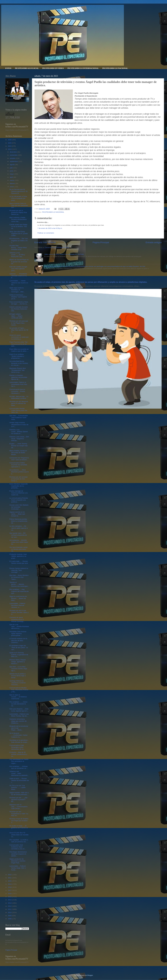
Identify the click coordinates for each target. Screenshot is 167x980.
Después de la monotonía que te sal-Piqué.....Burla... (19, 728)
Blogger (90, 975)
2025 (10, 143)
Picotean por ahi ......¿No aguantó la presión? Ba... (18, 800)
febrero (13, 183)
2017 (10, 890)
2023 (10, 149)
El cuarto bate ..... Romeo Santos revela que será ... (19, 563)
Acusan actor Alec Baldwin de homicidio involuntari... (19, 507)
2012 (10, 906)
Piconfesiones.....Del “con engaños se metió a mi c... (19, 240)
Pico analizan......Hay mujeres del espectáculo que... (19, 591)
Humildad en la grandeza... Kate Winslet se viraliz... (19, 741)
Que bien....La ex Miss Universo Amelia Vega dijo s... (18, 669)
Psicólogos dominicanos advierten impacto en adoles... (18, 854)
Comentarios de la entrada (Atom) (57, 247)
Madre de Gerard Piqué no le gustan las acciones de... (19, 262)
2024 (10, 146)
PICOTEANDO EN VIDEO (53, 68)
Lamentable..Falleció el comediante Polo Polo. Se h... (18, 384)
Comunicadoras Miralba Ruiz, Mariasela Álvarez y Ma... (19, 690)
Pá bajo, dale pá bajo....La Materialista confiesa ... (19, 397)
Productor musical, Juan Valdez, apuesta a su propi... (18, 556)
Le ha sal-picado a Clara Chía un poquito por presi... (18, 198)
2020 (10, 881)
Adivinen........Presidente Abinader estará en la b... (18, 276)
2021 (10, 878)
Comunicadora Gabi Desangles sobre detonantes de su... (17, 747)
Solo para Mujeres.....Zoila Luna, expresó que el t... (19, 710)
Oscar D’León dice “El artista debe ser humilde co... (19, 835)
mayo (12, 174)
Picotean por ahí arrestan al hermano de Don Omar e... (19, 479)
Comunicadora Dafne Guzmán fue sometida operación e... (18, 465)
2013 (10, 903)
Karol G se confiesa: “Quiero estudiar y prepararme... (17, 356)
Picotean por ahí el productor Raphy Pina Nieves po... (18, 212)
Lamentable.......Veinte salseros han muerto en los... (19, 283)
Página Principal (101, 242)
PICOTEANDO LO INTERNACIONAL (83, 68)
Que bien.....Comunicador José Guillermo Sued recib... (19, 418)
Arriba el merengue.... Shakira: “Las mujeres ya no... (18, 297)
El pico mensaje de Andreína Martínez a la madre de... (19, 493)
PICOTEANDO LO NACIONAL (115, 68)
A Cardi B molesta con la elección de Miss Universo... (18, 640)
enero (12, 187)
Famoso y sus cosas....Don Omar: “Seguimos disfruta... (19, 439)
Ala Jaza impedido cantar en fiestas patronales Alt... (19, 549)
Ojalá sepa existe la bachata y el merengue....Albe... (17, 290)
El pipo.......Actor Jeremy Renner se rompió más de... (19, 446)
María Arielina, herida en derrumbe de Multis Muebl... (18, 453)
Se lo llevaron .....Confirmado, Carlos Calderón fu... (18, 735)
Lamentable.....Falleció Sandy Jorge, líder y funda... (18, 868)
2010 (10, 912)
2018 (10, 887)
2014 (10, 900)
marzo (12, 180)
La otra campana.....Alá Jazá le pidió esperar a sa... (19, 528)
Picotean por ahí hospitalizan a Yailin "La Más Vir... (19, 814)
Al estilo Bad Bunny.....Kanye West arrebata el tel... (18, 248)
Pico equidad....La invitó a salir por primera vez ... (19, 841)
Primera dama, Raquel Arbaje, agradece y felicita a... (18, 662)
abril (12, 177)
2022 (10, 875)
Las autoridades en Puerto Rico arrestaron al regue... (19, 761)
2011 (10, 909)
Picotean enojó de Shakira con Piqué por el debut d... (19, 821)
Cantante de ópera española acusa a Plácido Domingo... (17, 619)
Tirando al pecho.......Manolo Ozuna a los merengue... (19, 584)
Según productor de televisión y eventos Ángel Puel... (17, 861)
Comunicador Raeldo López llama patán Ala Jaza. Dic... (18, 410)
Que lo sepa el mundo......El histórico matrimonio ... (18, 697)
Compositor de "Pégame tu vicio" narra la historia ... (19, 459)
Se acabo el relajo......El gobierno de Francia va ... (19, 828)
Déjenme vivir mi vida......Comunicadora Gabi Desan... (18, 807)
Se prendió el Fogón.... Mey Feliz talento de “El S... (19, 330)
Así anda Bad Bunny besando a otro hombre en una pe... (19, 363)
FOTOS (8, 68)
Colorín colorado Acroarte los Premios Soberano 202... (19, 309)
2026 (10, 140)
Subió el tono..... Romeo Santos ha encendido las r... (19, 780)
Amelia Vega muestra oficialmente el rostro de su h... (19, 424)
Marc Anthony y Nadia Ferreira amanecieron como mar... (18, 219)
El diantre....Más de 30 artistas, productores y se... (18, 754)
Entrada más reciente (45, 242)
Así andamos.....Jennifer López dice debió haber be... (19, 542)
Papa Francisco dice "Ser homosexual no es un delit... (19, 344)
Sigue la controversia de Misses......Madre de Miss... (18, 598)
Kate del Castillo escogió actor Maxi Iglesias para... (18, 269)
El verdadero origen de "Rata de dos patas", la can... (19, 648)
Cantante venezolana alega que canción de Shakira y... (18, 721)
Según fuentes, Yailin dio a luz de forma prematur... (19, 794)
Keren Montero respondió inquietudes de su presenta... (19, 486)
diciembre (14, 152)
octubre (13, 158)
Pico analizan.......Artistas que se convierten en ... (19, 767)
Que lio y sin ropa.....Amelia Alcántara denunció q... (19, 626)
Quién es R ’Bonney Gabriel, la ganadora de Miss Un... (19, 655)
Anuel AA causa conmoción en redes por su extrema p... (19, 337)
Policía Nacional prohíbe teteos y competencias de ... (18, 521)
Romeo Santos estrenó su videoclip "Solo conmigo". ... (19, 570)
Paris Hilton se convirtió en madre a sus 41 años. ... (19, 350)
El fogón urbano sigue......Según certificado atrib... (17, 316)
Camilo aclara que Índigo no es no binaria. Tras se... (18, 226)
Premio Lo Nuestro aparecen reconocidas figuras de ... (18, 377)
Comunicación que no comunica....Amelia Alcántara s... (17, 391)
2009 (10, 916)
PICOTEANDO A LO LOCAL (27, 68)
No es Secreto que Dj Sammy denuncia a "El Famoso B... (19, 191)
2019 (10, 884)
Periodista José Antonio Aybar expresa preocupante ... (18, 634)
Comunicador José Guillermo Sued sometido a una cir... (18, 847)
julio (12, 168)
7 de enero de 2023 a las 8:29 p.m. (50, 228)
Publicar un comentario (46, 233)
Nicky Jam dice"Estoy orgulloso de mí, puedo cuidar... (19, 234)
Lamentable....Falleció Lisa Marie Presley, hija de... (19, 715)
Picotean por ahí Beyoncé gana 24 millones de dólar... (19, 403)
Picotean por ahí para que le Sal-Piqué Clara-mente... (19, 323)
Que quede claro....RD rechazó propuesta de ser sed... (18, 535)
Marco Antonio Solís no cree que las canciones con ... (19, 205)
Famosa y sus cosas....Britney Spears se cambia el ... (19, 432)
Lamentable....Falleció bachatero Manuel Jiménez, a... (17, 605)
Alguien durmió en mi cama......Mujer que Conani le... (17, 514)
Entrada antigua (154, 242)
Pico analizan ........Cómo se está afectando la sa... (18, 704)
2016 (10, 894)
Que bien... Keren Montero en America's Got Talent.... (19, 577)
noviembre (14, 155)
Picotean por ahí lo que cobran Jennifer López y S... (19, 612)
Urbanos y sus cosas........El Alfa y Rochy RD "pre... (17, 255)
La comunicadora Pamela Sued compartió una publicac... (19, 500)
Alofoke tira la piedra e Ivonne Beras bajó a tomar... (18, 676)
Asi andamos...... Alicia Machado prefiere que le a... (19, 472)
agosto (12, 165)
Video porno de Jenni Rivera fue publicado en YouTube (64, 254)
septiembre (14, 161)
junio (12, 171)
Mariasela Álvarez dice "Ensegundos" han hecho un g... (18, 370)
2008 (10, 919)
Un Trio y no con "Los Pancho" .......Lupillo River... (18, 787)
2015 (10, 897)
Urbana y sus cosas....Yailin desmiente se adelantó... (19, 773)
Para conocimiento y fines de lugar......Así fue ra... (19, 303)
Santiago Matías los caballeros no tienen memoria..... (18, 683)
